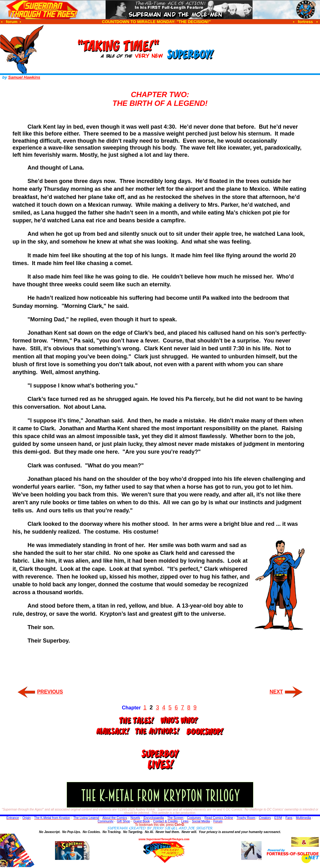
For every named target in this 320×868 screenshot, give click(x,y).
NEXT (276, 692)
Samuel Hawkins (24, 77)
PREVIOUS (50, 692)
